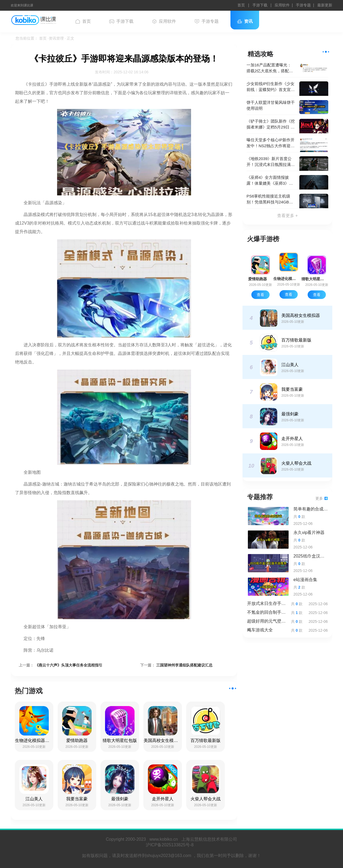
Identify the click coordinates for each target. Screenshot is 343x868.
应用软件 (282, 5)
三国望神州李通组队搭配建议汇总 (184, 665)
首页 (242, 5)
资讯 (245, 21)
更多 (322, 498)
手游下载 (260, 5)
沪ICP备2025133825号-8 (171, 845)
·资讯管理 (56, 38)
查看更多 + (288, 216)
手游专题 (303, 5)
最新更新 (325, 5)
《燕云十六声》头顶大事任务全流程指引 (69, 665)
